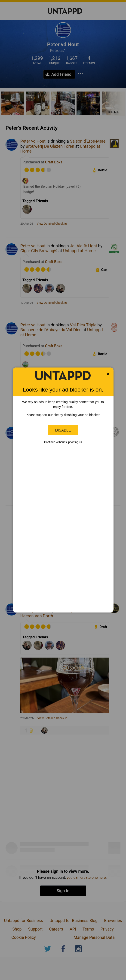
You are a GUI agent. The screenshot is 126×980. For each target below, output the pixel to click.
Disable (63, 430)
